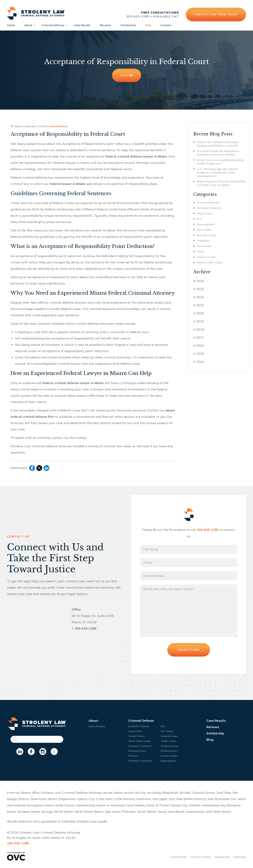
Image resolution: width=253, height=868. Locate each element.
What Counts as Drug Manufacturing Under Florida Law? (220, 162)
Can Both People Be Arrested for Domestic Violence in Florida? (218, 153)
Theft (200, 251)
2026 (199, 281)
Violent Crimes (206, 257)
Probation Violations (140, 761)
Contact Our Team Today (216, 14)
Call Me (127, 75)
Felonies (133, 756)
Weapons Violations (140, 746)
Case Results (82, 25)
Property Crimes (170, 746)
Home (11, 25)
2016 (199, 345)
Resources (222, 857)
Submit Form (189, 650)
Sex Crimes (204, 246)
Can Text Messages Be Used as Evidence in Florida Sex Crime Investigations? (217, 172)
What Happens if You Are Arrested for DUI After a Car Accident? (221, 183)
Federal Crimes (169, 736)
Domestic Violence (209, 208)
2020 (199, 313)
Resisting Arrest (137, 751)
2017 (199, 337)
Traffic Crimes (169, 741)
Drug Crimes (205, 213)
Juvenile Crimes (207, 235)
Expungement (206, 224)
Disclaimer (179, 857)
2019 (199, 321)
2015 (199, 354)
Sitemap (240, 857)
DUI (199, 219)
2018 (199, 329)
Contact (166, 25)
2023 (199, 305)
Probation (203, 241)
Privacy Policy (201, 857)
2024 (199, 297)
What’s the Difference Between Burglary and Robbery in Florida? (218, 144)
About (28, 25)
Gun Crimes (204, 230)
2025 (199, 289)
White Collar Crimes (210, 262)
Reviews (105, 25)
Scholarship (128, 25)
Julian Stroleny (97, 726)
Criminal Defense (53, 25)
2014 (199, 362)
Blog (148, 25)
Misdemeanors (169, 751)
